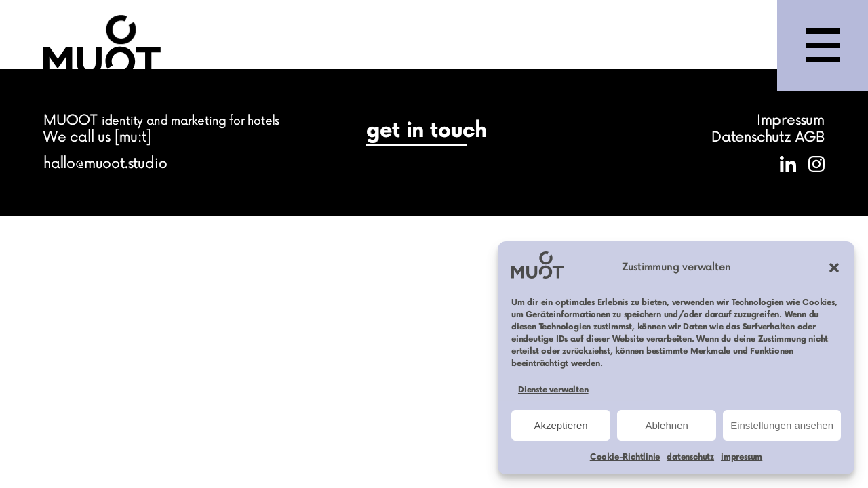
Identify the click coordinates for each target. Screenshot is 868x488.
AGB (810, 137)
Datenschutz (751, 137)
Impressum (791, 120)
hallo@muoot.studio (105, 164)
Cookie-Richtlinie (625, 457)
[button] (834, 268)
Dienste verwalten (553, 390)
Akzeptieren (560, 425)
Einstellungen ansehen (782, 425)
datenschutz (690, 457)
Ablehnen (666, 425)
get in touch (427, 131)
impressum (742, 457)
